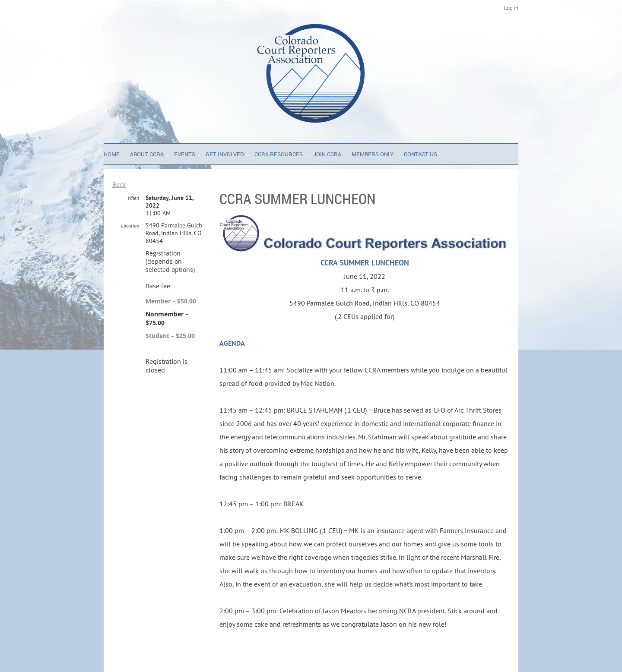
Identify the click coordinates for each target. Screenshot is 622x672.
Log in (511, 8)
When (133, 198)
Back (119, 184)
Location (130, 226)
